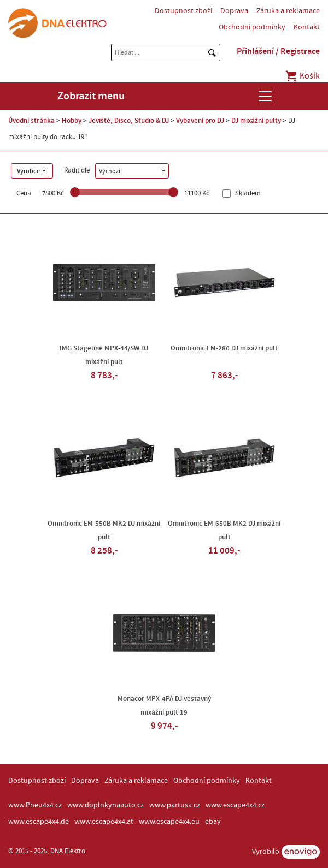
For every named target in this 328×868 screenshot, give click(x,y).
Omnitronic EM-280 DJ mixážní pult (224, 348)
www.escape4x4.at (104, 822)
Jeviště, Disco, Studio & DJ (129, 121)
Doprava (234, 11)
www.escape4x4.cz (235, 805)
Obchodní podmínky (252, 27)
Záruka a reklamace (288, 11)
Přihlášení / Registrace (278, 51)
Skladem (247, 194)
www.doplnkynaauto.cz (106, 805)
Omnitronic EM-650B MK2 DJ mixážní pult (224, 530)
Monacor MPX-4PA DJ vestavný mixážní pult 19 (164, 706)
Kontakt (307, 27)
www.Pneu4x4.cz (35, 805)
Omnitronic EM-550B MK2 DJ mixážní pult (104, 530)
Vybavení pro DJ (200, 121)
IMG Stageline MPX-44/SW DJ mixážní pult (104, 355)
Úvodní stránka (31, 121)
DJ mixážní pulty (256, 121)
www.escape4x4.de (39, 822)
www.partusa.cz (175, 805)
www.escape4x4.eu (169, 822)
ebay (213, 822)
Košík (302, 76)
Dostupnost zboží (183, 11)
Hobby (72, 121)
